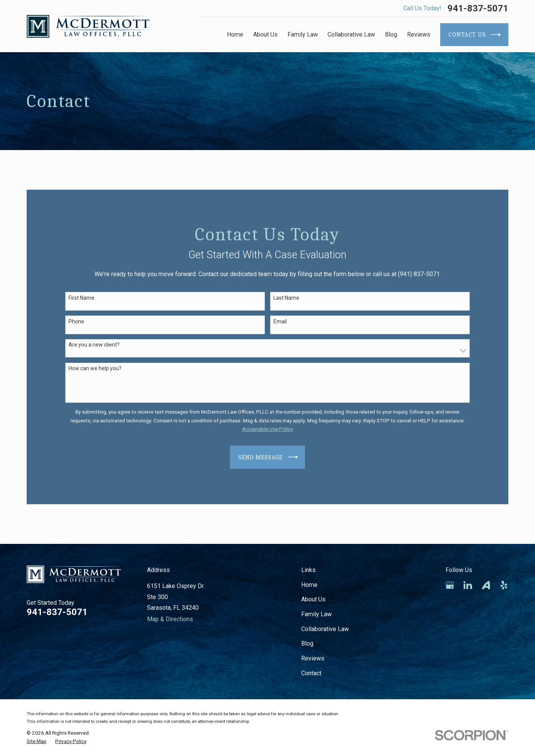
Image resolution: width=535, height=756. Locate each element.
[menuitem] (37, 742)
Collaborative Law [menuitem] (351, 34)
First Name (81, 298)
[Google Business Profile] (450, 585)
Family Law (316, 614)
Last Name (286, 298)
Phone (76, 321)
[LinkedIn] (468, 585)
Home (309, 585)
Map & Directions (170, 619)
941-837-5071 (478, 8)
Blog (307, 643)
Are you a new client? (94, 345)
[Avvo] (486, 585)
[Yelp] (504, 585)
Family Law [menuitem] (303, 34)
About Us (313, 599)
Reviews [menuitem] (419, 34)
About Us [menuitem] (265, 34)
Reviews (313, 658)
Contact (311, 673)
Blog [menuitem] (391, 34)
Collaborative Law (325, 629)
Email (280, 321)
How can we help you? (95, 368)
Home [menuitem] (235, 34)
